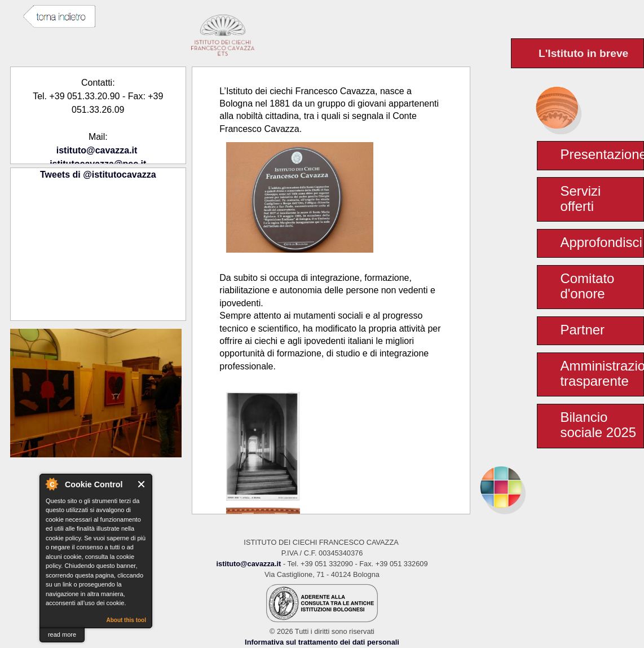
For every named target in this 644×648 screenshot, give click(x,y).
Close (142, 484)
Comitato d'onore (587, 286)
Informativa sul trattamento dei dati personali (322, 642)
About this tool (126, 620)
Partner (582, 330)
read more (62, 634)
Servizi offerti (580, 199)
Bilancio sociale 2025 (598, 425)
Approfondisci (601, 242)
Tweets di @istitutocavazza (98, 175)
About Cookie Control (51, 484)
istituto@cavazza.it (97, 150)
